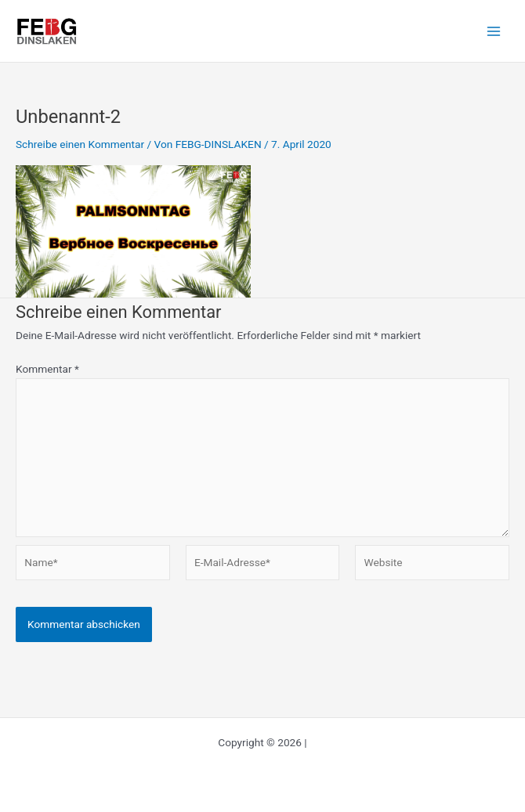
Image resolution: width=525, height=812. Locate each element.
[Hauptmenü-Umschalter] (494, 31)
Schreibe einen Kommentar (80, 144)
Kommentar (47, 369)
